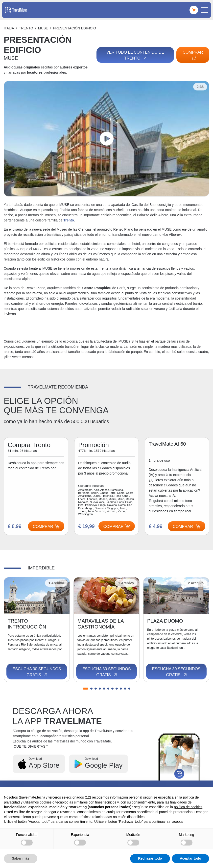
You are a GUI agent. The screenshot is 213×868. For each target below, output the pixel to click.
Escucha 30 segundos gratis (37, 672)
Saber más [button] (21, 858)
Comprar (193, 55)
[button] (85, 689)
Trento (26, 28)
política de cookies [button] (188, 807)
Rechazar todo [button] (150, 858)
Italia (9, 28)
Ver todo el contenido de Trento (135, 55)
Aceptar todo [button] (190, 858)
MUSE (43, 28)
